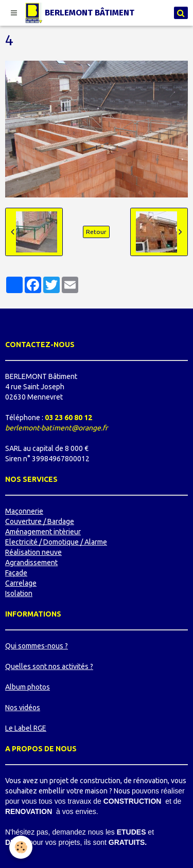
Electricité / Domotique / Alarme (56, 542)
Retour (96, 232)
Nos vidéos (23, 708)
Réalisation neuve (33, 552)
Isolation (19, 593)
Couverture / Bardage (40, 521)
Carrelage (21, 583)
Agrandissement (31, 563)
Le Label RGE (26, 728)
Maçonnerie (24, 511)
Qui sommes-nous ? (37, 646)
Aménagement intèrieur (43, 532)
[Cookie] (21, 847)
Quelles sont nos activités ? (49, 666)
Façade (16, 573)
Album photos (28, 687)
